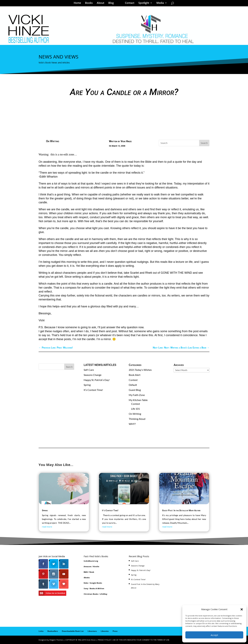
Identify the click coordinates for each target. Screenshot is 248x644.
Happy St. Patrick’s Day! (97, 380)
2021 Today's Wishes (140, 370)
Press (115, 631)
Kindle (96, 566)
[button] (242, 609)
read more (47, 527)
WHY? (132, 424)
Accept (214, 635)
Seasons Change (93, 375)
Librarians (92, 631)
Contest (133, 380)
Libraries (105, 631)
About (102, 4)
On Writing (53, 141)
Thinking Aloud (137, 419)
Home (78, 4)
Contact (129, 4)
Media (159, 4)
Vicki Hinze (126, 141)
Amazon (88, 566)
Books (90, 4)
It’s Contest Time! (93, 390)
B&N (86, 572)
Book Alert (135, 375)
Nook (92, 572)
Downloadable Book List (73, 631)
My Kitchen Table (138, 400)
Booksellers (53, 631)
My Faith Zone (137, 395)
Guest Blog (135, 390)
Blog (112, 4)
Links (41, 631)
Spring (87, 385)
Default (133, 385)
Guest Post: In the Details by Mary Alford (181, 510)
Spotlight (143, 4)
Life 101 (135, 409)
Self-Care (89, 370)
